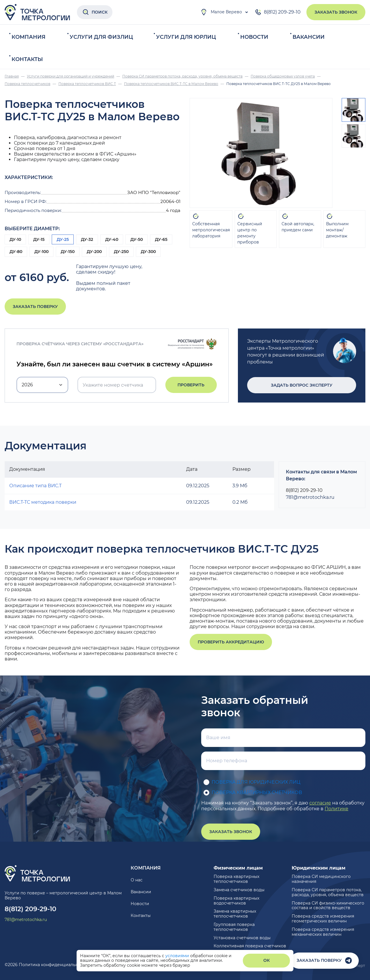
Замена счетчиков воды (239, 890)
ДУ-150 (68, 252)
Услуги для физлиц (101, 37)
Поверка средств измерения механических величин (323, 932)
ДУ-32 (87, 239)
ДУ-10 (15, 239)
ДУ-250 (121, 252)
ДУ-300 (148, 252)
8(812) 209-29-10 (278, 12)
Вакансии (309, 37)
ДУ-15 (39, 239)
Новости (254, 37)
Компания (28, 37)
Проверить (191, 385)
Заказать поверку (35, 307)
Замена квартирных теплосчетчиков (235, 914)
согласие (320, 803)
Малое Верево (221, 12)
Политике (336, 809)
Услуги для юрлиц (186, 37)
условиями (178, 956)
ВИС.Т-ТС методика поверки (43, 502)
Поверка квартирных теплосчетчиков (236, 879)
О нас (137, 880)
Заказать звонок (336, 12)
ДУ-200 (94, 252)
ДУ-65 (161, 239)
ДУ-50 (137, 239)
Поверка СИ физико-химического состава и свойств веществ (328, 906)
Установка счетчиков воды (242, 938)
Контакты (27, 59)
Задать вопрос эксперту (302, 385)
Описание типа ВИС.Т (35, 486)
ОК (267, 960)
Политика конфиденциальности (53, 965)
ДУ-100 (41, 252)
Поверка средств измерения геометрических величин (323, 919)
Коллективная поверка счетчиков (250, 946)
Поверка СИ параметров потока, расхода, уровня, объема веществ (328, 892)
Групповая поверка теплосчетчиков (234, 927)
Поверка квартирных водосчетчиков (236, 901)
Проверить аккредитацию (231, 642)
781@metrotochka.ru (310, 497)
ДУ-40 (112, 239)
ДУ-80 (16, 252)
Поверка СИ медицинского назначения (321, 879)
